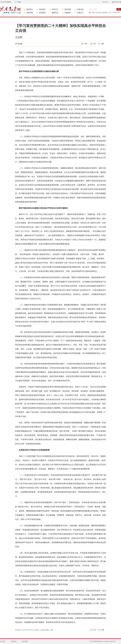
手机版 (19, 2)
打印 (94, 44)
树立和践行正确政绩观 (102, 13)
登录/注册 (105, 2)
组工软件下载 (117, 2)
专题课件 (68, 13)
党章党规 (30, 13)
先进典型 (42, 13)
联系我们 (14, 641)
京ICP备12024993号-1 (109, 641)
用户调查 (25, 641)
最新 (90, 13)
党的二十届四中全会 (114, 13)
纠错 (86, 44)
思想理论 (30, 9)
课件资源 (68, 9)
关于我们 (3, 641)
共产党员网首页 (7, 2)
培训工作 (55, 9)
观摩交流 (55, 13)
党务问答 (80, 9)
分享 (102, 44)
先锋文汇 (80, 13)
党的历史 (42, 9)
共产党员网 (19, 44)
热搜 (93, 13)
